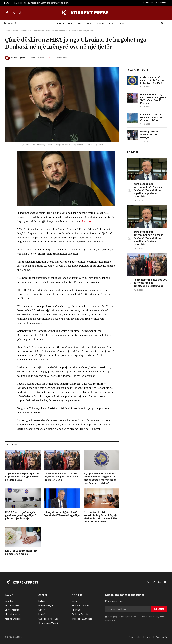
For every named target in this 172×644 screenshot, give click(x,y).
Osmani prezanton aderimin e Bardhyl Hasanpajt (149, 135)
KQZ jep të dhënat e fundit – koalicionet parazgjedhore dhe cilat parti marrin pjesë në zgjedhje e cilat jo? (100, 478)
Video (121, 23)
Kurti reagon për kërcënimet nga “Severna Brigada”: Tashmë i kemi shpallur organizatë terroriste (148, 190)
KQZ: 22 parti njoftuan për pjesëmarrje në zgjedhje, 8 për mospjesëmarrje (21, 515)
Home (8, 31)
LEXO (49, 58)
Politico (86, 221)
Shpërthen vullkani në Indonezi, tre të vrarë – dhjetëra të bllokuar (151, 117)
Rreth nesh (148, 3)
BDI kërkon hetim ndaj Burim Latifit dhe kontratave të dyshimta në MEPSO (43, 3)
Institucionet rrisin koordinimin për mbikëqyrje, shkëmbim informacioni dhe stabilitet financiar (101, 517)
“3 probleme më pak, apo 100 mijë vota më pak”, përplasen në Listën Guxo (22, 477)
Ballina (60, 23)
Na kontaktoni (161, 3)
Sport (88, 23)
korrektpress (20, 58)
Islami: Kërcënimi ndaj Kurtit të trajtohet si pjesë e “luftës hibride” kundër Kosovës (153, 99)
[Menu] (166, 23)
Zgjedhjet (100, 23)
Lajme (69, 23)
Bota (79, 23)
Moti (111, 23)
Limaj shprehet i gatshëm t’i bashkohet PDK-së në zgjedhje (62, 514)
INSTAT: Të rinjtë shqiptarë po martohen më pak (21, 552)
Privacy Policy (159, 617)
